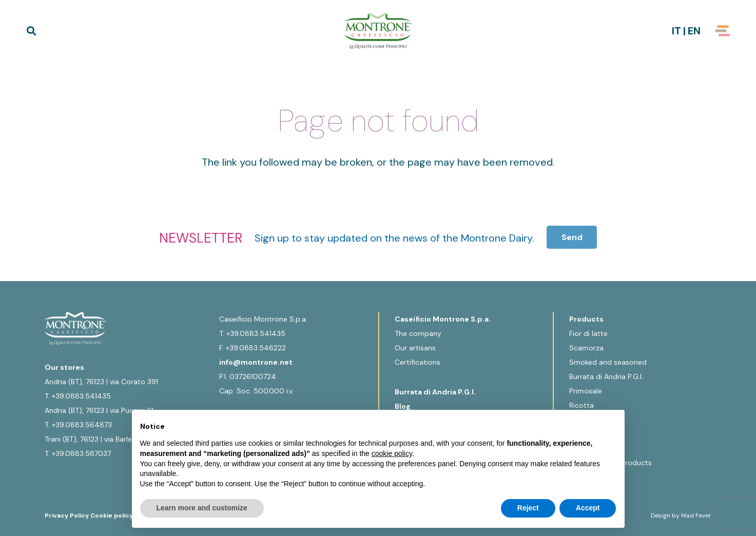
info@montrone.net (256, 362)
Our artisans (415, 348)
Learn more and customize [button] (202, 508)
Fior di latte (588, 333)
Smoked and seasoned (608, 362)
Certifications (418, 362)
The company (418, 333)
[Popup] (723, 31)
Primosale (586, 391)
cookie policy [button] (392, 453)
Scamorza (586, 348)
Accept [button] (588, 508)
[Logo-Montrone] (378, 31)
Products (586, 319)
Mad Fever (696, 515)
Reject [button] (528, 508)
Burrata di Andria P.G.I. (435, 392)
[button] (31, 31)
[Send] (572, 237)
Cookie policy (112, 515)
